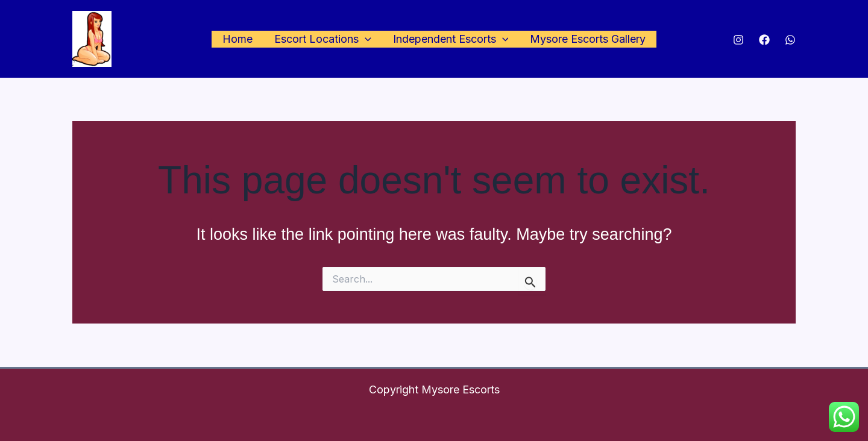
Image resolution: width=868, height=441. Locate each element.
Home (237, 39)
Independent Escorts (451, 39)
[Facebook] (764, 40)
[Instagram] (738, 40)
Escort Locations (323, 39)
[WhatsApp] (790, 40)
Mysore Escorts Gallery (588, 39)
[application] (365, 39)
